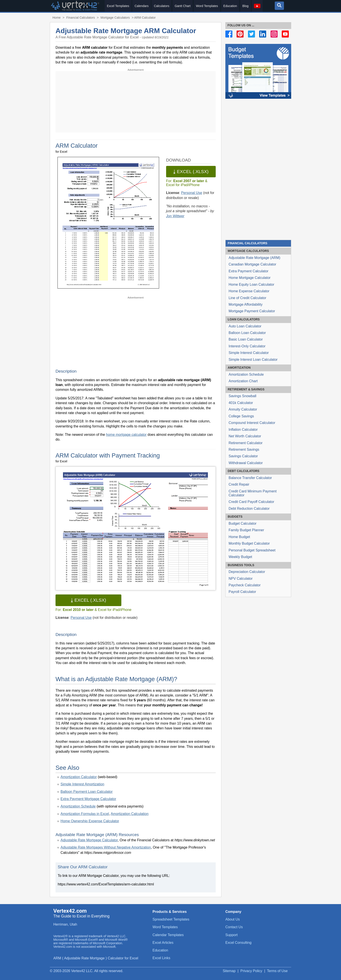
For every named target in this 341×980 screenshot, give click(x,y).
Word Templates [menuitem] (207, 6)
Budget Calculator (243, 523)
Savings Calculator (243, 456)
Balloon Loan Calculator (247, 333)
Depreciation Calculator (247, 572)
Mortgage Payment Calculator (252, 311)
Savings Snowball (242, 396)
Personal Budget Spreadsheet (252, 550)
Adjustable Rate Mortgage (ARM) (255, 258)
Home (57, 18)
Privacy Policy (251, 971)
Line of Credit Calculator (248, 298)
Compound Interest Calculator (252, 423)
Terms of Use (277, 971)
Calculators (248, 251)
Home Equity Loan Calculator (251, 284)
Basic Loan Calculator (246, 339)
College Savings (241, 416)
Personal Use (192, 193)
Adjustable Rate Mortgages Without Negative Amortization (106, 847)
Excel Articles (163, 943)
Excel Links (161, 958)
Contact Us (234, 927)
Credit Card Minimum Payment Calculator (253, 493)
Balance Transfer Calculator (250, 478)
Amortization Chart (243, 381)
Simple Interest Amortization (82, 784)
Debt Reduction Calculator (249, 509)
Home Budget (239, 537)
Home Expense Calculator (249, 291)
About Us (233, 919)
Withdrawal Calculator (246, 463)
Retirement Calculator (246, 443)
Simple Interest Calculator (249, 353)
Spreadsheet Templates (171, 919)
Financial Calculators (248, 243)
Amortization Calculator (79, 777)
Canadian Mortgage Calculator (252, 264)
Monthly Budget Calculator (249, 543)
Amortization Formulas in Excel (85, 814)
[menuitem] (257, 6)
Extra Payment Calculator (249, 271)
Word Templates (165, 927)
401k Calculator (241, 403)
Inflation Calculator (243, 430)
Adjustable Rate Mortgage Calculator (89, 840)
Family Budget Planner (246, 530)
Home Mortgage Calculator (250, 278)
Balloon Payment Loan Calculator (87, 792)
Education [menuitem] (230, 6)
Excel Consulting (238, 943)
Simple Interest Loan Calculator (253, 360)
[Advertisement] (136, 102)
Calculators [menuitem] (162, 6)
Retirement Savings (244, 450)
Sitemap (229, 971)
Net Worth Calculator (245, 436)
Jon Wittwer (175, 216)
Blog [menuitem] (246, 6)
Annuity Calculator (243, 409)
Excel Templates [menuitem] (118, 6)
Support (232, 935)
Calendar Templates (168, 935)
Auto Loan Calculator (245, 326)
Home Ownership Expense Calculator (90, 821)
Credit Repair (239, 484)
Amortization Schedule (78, 806)
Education (160, 950)
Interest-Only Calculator (247, 346)
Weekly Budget (240, 557)
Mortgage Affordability (246, 304)
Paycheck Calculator (245, 585)
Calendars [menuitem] (142, 6)
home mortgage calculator (126, 435)
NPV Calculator (241, 579)
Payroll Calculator (242, 592)
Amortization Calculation (130, 814)
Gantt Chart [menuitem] (183, 6)
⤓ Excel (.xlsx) (191, 171)
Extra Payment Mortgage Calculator (88, 799)
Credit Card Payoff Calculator (251, 502)
